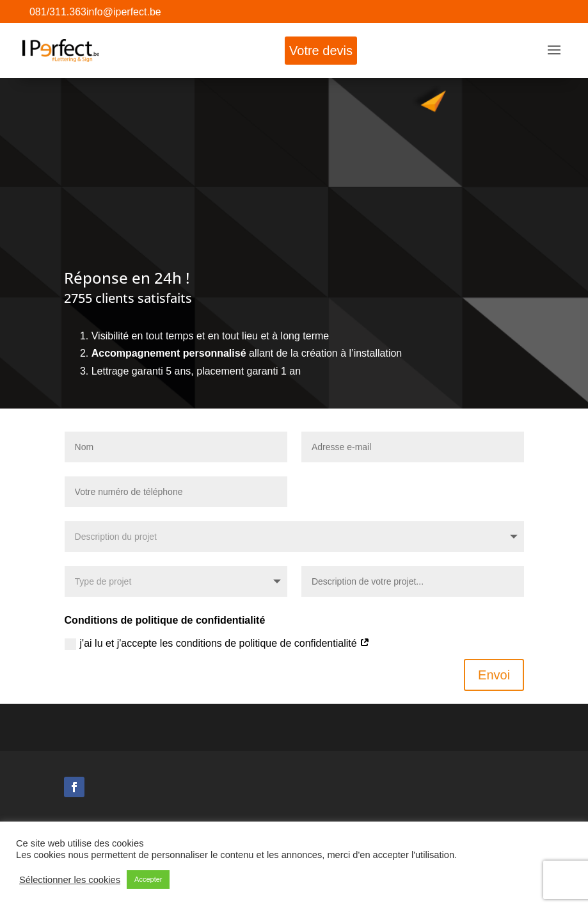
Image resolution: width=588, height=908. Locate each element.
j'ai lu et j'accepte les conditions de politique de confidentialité (218, 644)
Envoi (494, 675)
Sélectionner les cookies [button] (70, 880)
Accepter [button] (148, 879)
